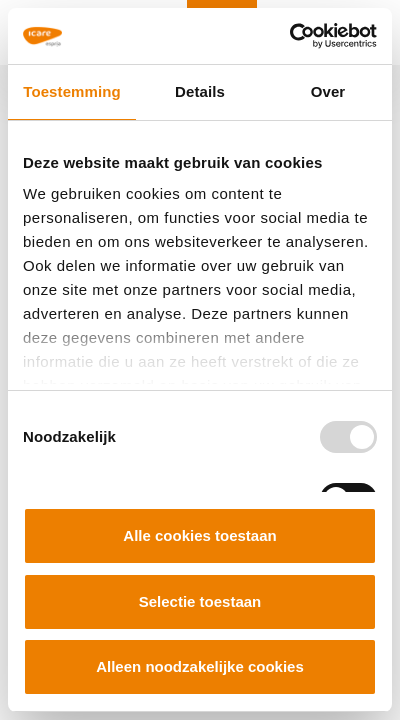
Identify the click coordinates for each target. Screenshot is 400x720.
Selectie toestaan (200, 601)
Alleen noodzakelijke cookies (200, 666)
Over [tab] (328, 91)
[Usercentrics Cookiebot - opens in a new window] (289, 36)
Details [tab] (200, 91)
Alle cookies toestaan (199, 535)
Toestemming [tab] (72, 91)
